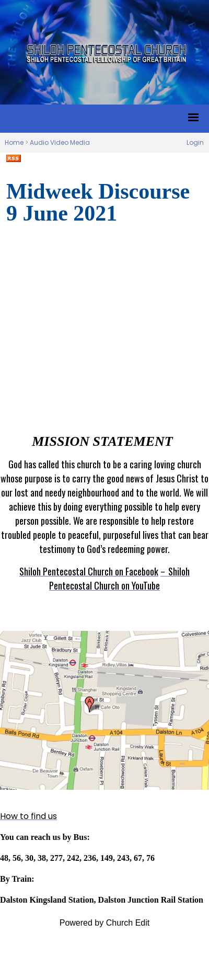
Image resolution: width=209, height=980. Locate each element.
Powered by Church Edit (105, 923)
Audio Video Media (60, 142)
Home (14, 142)
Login (195, 142)
